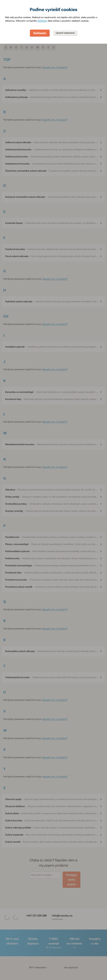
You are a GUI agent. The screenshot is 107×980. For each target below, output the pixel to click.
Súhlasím (42, 21)
